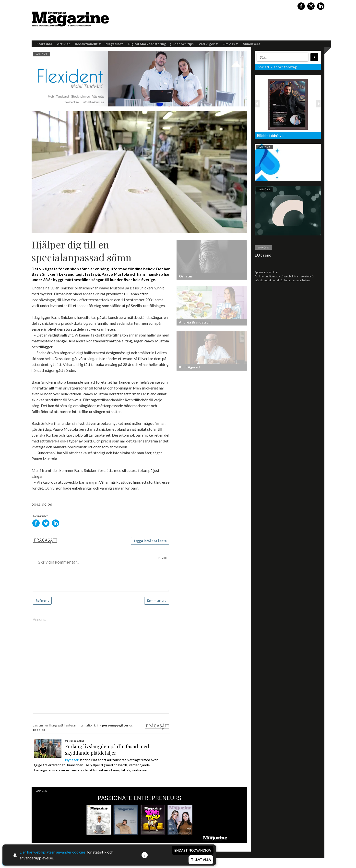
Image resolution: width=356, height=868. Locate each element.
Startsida (44, 44)
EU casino (263, 255)
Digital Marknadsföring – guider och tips (161, 44)
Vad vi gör (208, 44)
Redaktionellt (88, 44)
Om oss (230, 44)
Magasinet (114, 44)
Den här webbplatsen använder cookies (53, 852)
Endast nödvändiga (193, 850)
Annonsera (251, 44)
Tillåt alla (201, 860)
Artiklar (64, 44)
